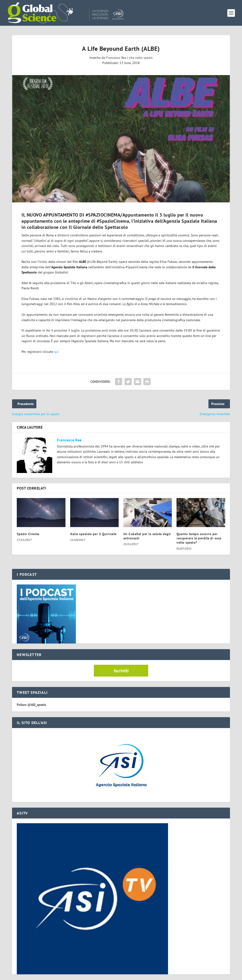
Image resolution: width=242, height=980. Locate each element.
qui (56, 352)
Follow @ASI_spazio (31, 705)
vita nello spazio (141, 58)
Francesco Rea (116, 58)
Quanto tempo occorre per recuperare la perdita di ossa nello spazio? (199, 538)
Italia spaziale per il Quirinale (93, 534)
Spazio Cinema (28, 534)
